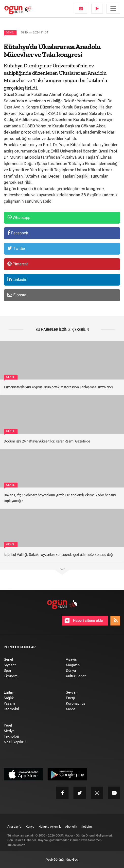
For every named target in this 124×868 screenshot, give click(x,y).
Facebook (18, 233)
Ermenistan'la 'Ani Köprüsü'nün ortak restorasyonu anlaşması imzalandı (58, 387)
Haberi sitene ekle (84, 620)
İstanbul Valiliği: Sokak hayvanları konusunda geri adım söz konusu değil (59, 555)
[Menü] (113, 9)
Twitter (16, 248)
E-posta (17, 295)
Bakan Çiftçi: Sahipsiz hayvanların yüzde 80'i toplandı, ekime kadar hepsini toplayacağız (60, 498)
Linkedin (17, 279)
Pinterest (18, 264)
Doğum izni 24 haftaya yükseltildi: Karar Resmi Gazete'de (47, 441)
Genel (10, 33)
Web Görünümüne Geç (62, 860)
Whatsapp (19, 217)
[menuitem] (81, 9)
